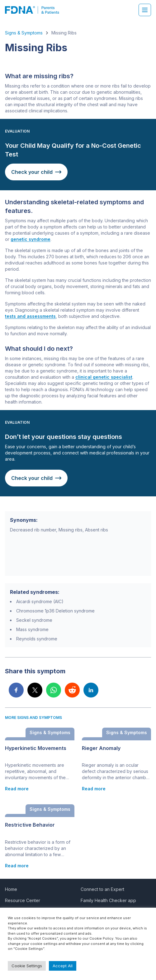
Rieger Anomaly (101, 748)
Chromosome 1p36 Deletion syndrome (55, 611)
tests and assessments (30, 316)
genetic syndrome (31, 239)
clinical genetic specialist (104, 377)
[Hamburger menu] (145, 10)
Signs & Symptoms (24, 33)
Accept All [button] (63, 966)
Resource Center (23, 900)
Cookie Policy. (102, 938)
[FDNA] (35, 10)
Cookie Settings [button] (27, 966)
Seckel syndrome (34, 620)
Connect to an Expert (102, 889)
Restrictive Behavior (30, 825)
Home (11, 889)
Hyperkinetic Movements (36, 748)
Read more (17, 789)
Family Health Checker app (108, 900)
